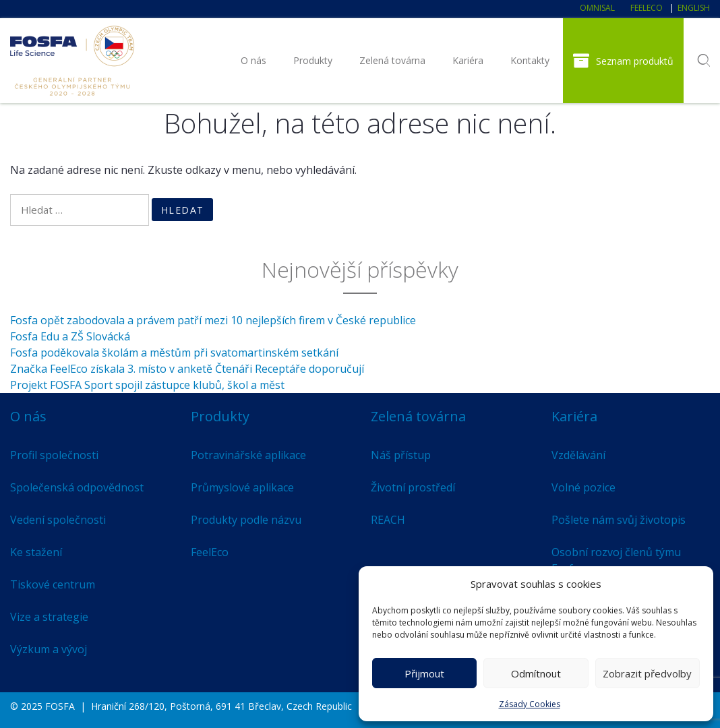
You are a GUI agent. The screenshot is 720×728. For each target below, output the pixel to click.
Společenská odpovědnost (77, 487)
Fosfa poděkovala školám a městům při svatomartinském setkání (174, 353)
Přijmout (424, 673)
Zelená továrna (392, 60)
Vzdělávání (578, 455)
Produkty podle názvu (246, 520)
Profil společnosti (54, 455)
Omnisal (597, 8)
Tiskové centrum (53, 584)
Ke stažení (36, 552)
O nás (253, 60)
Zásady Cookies (530, 704)
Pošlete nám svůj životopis (619, 520)
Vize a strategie (49, 617)
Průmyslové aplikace (242, 487)
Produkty (313, 60)
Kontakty (530, 60)
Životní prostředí (413, 487)
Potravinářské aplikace (248, 455)
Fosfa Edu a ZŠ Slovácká (70, 336)
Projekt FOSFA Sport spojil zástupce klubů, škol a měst (147, 385)
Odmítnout (536, 673)
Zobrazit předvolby (647, 673)
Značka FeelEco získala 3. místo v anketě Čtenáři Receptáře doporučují (187, 369)
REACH (388, 520)
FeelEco (647, 8)
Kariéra (468, 60)
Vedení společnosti (58, 520)
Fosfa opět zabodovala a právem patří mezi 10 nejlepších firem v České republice (213, 320)
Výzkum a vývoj (49, 649)
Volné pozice (583, 487)
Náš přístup (401, 455)
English (694, 8)
